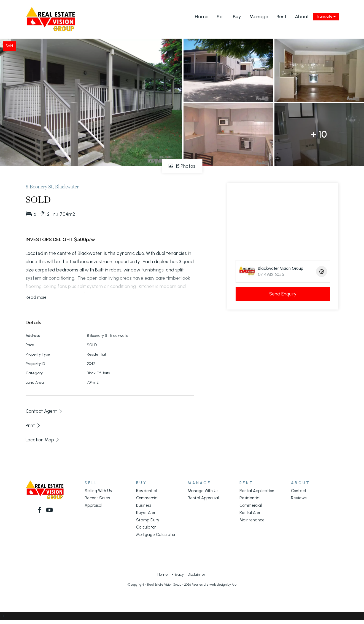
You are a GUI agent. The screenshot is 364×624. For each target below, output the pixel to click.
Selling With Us (98, 491)
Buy (237, 17)
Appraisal (93, 505)
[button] (33, 425)
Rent (281, 17)
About (302, 17)
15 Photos (182, 166)
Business (144, 505)
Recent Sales (97, 498)
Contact (299, 491)
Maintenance (252, 520)
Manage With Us (203, 491)
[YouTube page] (50, 511)
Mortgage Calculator (156, 535)
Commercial (147, 498)
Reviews (299, 498)
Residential (147, 491)
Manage (259, 17)
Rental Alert (251, 513)
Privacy (178, 574)
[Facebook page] (41, 511)
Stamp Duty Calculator (148, 524)
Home (202, 17)
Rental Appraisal (203, 498)
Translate (326, 16)
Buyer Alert (147, 513)
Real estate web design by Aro (214, 585)
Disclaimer (196, 574)
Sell (221, 17)
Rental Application (257, 491)
